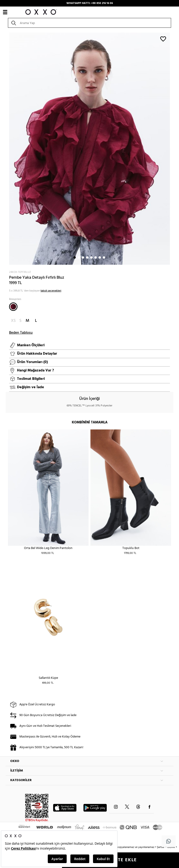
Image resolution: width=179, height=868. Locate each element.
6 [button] (96, 257)
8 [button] (104, 257)
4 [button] (87, 257)
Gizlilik (171, 847)
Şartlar (161, 847)
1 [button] (75, 257)
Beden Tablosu (21, 333)
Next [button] (8, 149)
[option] (89, 149)
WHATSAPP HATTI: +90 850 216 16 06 (90, 3)
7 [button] (100, 257)
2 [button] (79, 257)
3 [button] (83, 257)
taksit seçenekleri (51, 291)
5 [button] (91, 257)
